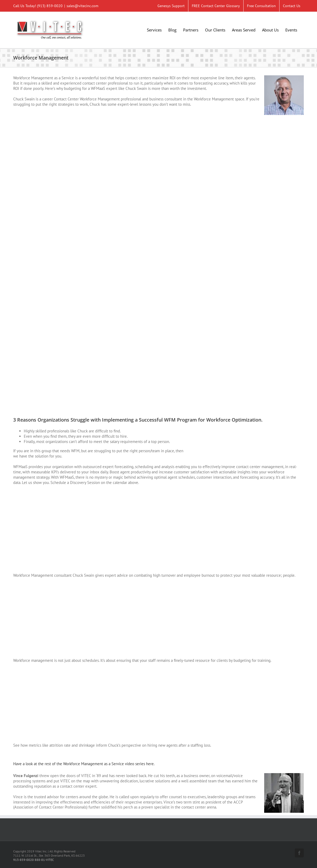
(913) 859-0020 (50, 6)
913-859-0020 (24, 860)
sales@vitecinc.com (82, 6)
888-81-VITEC (44, 860)
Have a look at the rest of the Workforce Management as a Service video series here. (84, 764)
